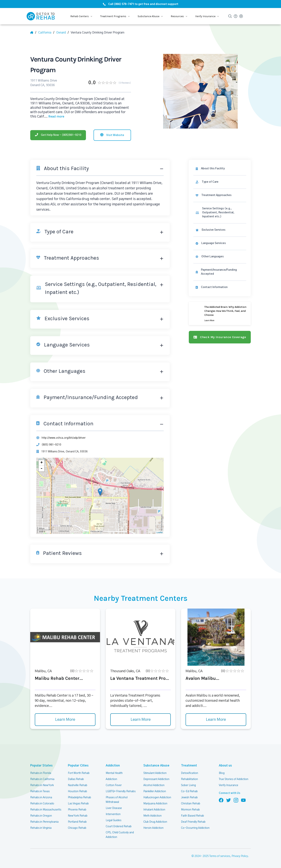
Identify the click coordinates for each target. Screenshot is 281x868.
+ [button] (42, 461)
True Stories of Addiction (234, 777)
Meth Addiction (152, 814)
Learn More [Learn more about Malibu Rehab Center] (65, 718)
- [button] (42, 467)
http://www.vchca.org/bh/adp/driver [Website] (63, 436)
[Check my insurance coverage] (221, 331)
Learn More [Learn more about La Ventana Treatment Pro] (140, 718)
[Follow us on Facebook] (221, 798)
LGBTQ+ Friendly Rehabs (120, 790)
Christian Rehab (191, 802)
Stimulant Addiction (155, 771)
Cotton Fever (113, 783)
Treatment (188, 764)
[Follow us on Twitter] (229, 798)
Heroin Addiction (153, 826)
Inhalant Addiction (154, 808)
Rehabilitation (189, 777)
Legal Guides (113, 818)
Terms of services (220, 854)
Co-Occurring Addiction (195, 826)
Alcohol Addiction (154, 783)
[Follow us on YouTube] (243, 798)
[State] (46, 33)
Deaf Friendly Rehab (193, 820)
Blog (221, 771)
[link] (221, 180)
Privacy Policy (240, 854)
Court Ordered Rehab (118, 825)
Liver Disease (114, 806)
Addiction (112, 764)
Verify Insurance (229, 783)
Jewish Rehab (189, 796)
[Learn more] (221, 307)
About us (225, 764)
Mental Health (114, 771)
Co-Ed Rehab (189, 790)
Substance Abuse (155, 764)
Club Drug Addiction (155, 820)
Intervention (113, 812)
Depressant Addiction (156, 777)
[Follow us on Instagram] (236, 798)
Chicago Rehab (77, 826)
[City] (63, 33)
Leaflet (161, 531)
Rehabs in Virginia (41, 826)
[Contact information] (221, 281)
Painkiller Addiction (155, 790)
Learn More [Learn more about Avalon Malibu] (216, 718)
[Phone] (58, 133)
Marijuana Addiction (155, 802)
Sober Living (188, 783)
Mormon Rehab (190, 808)
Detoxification (189, 771)
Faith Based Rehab (192, 814)
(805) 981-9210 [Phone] (51, 443)
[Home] (33, 33)
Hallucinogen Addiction (157, 796)
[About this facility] (221, 167)
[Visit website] (112, 133)
